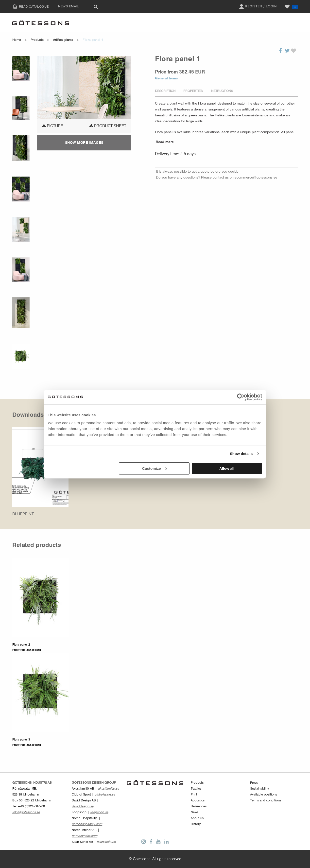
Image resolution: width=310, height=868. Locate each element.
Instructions (222, 91)
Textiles (196, 789)
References (199, 806)
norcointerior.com (85, 836)
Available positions (264, 795)
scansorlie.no (106, 842)
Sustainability (260, 789)
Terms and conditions (266, 801)
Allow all (227, 468)
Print (194, 795)
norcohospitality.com (87, 824)
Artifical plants (63, 40)
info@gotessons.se (26, 812)
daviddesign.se (83, 806)
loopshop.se (99, 812)
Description (165, 91)
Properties (193, 91)
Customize (155, 468)
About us (197, 818)
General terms (166, 78)
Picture (53, 126)
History (196, 824)
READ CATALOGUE (29, 7)
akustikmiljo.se (108, 789)
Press (254, 783)
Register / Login (257, 7)
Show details (241, 454)
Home (17, 40)
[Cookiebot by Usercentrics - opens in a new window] (241, 397)
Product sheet (108, 126)
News (195, 812)
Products (37, 40)
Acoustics (198, 801)
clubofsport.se (105, 795)
